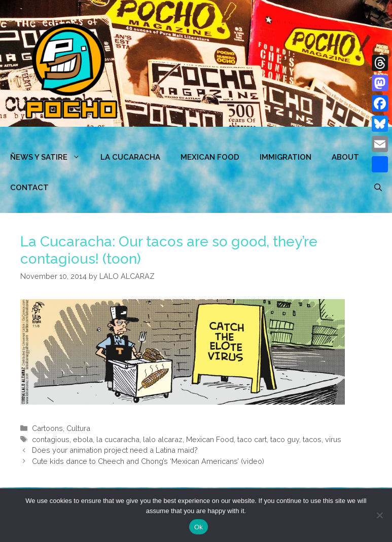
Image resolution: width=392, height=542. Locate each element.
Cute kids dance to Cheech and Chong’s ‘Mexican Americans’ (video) (148, 461)
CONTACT (29, 188)
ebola (83, 439)
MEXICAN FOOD (210, 157)
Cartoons (47, 428)
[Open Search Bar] (378, 188)
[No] (379, 515)
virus (333, 439)
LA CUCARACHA (130, 157)
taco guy (285, 439)
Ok (199, 527)
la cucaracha (118, 439)
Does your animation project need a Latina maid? (115, 450)
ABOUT (345, 157)
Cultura (78, 428)
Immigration (286, 157)
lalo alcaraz (163, 439)
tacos (312, 439)
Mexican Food (210, 439)
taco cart (252, 439)
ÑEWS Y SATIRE (50, 157)
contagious (51, 439)
